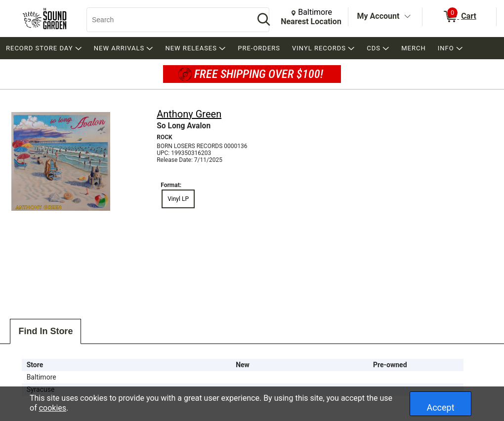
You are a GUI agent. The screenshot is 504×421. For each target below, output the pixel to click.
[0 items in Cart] (459, 17)
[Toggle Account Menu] (407, 17)
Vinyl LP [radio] (178, 199)
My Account (378, 16)
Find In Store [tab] (45, 331)
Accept (440, 407)
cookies (53, 408)
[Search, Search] (166, 20)
